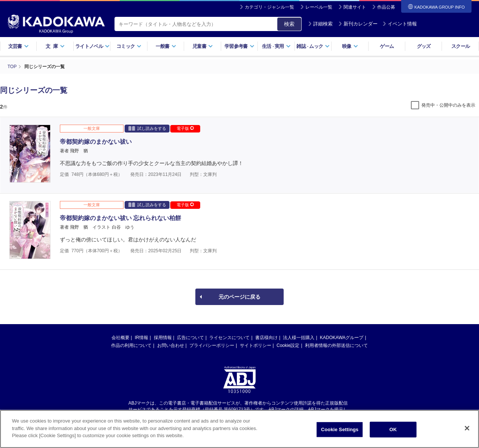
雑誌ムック (313, 46)
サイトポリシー (256, 345)
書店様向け (266, 338)
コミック (129, 46)
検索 (289, 24)
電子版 (185, 128)
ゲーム (387, 46)
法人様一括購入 (299, 338)
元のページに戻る (239, 297)
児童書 (203, 46)
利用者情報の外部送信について (336, 345)
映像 (350, 46)
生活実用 (276, 46)
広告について (190, 338)
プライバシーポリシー (212, 345)
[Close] (467, 428)
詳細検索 (320, 24)
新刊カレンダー (358, 24)
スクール (460, 46)
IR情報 (141, 338)
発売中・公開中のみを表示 (448, 105)
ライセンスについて (229, 338)
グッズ (424, 46)
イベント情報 (400, 24)
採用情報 (163, 338)
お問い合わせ (171, 345)
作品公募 (386, 7)
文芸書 (19, 46)
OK (393, 429)
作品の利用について (131, 345)
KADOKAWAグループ (342, 338)
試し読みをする (147, 128)
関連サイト (355, 7)
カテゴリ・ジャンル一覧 (269, 7)
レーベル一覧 (319, 7)
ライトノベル (92, 46)
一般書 (166, 46)
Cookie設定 (288, 345)
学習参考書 (239, 46)
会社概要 (120, 338)
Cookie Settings (340, 429)
